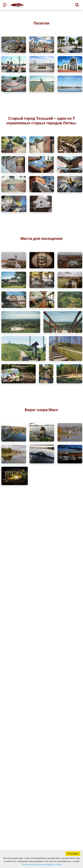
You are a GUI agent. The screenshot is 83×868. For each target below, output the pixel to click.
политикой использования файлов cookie (41, 864)
